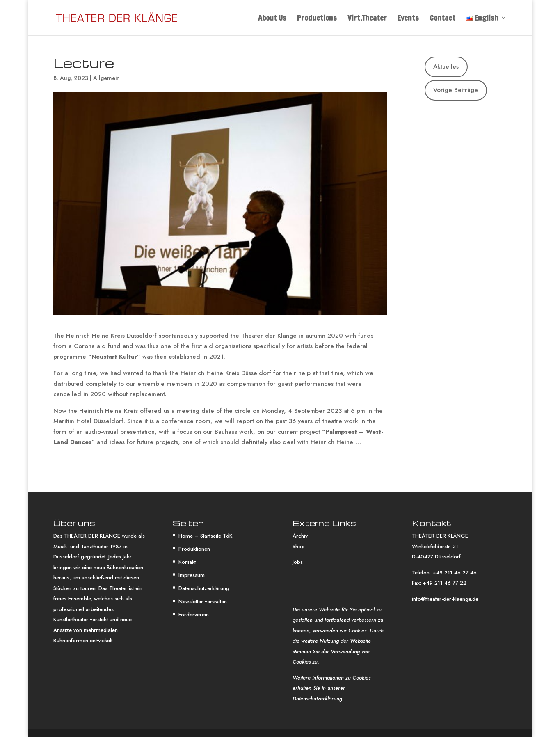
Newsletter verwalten (203, 601)
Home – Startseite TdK (206, 536)
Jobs (298, 562)
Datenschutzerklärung (204, 588)
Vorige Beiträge (456, 90)
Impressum (192, 575)
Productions (317, 19)
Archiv (300, 536)
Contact (442, 19)
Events (408, 19)
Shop (299, 546)
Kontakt (187, 562)
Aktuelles (446, 66)
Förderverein (194, 615)
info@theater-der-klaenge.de (445, 599)
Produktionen (194, 549)
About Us (272, 19)
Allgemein (106, 78)
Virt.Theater (367, 19)
